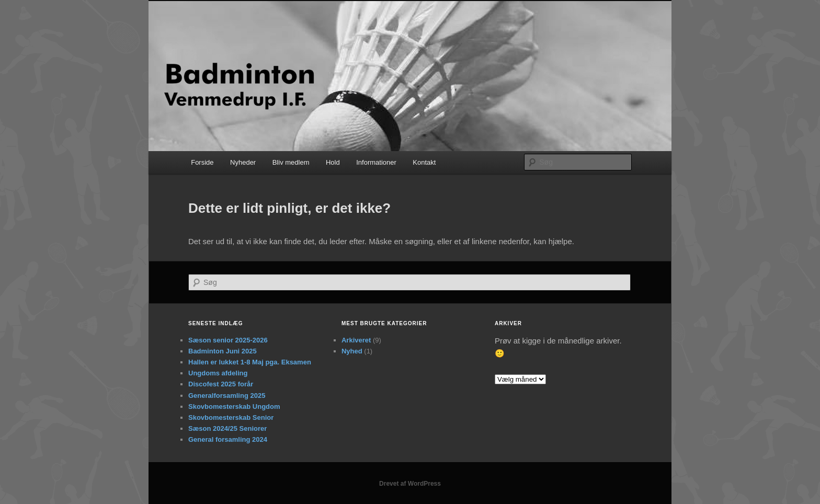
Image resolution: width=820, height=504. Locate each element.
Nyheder (243, 162)
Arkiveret (356, 340)
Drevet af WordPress (410, 484)
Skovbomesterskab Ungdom (234, 406)
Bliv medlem (291, 162)
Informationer (376, 162)
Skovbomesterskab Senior (231, 417)
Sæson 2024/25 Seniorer (227, 428)
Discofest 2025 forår (221, 384)
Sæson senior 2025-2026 (228, 340)
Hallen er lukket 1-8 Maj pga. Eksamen (250, 362)
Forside (202, 162)
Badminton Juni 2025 (223, 351)
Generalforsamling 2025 (227, 396)
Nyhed (352, 351)
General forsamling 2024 (228, 439)
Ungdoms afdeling (218, 373)
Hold (333, 162)
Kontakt (424, 162)
